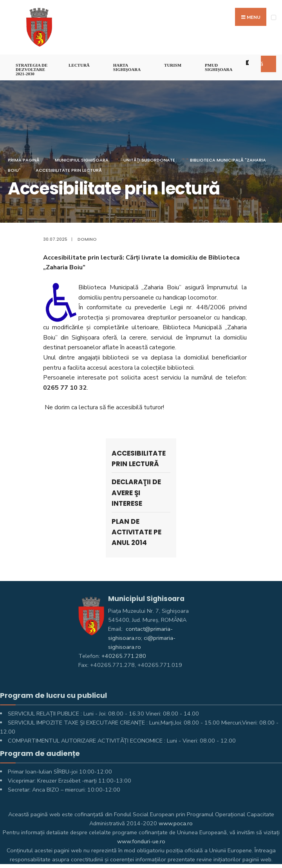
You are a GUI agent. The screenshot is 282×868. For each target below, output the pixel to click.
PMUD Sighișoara (219, 67)
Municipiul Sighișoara (82, 160)
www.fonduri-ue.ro (141, 841)
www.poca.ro (176, 823)
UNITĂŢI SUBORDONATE (149, 160)
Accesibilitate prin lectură (69, 170)
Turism (173, 65)
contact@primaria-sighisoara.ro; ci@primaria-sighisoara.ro (142, 638)
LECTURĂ (79, 65)
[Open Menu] (274, 17)
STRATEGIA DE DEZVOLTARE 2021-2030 (32, 69)
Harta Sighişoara (127, 67)
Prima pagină (24, 160)
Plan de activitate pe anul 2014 (136, 532)
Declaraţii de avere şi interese (136, 492)
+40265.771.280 (124, 656)
